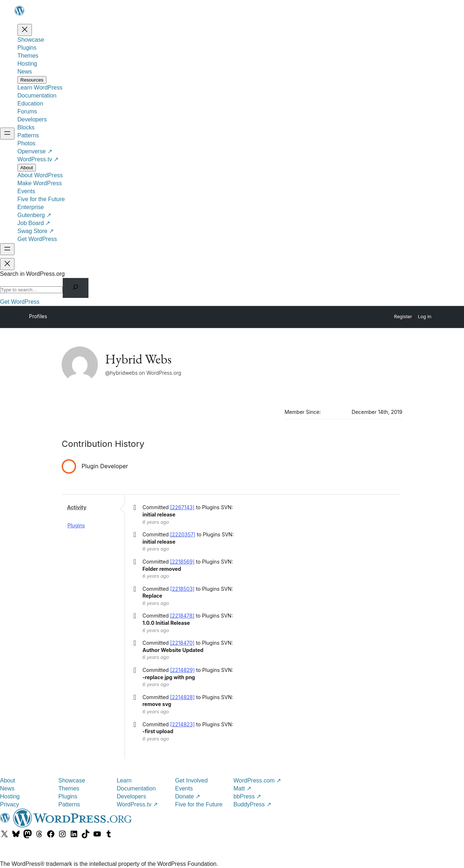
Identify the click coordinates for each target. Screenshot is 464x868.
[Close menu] (25, 30)
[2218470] (182, 643)
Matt (242, 788)
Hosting (10, 796)
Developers (131, 796)
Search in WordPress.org (32, 274)
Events (184, 788)
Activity (77, 507)
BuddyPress (252, 804)
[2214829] (182, 670)
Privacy (9, 804)
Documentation (136, 788)
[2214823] (182, 724)
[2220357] (183, 534)
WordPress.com (257, 780)
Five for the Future (199, 804)
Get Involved (191, 780)
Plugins (76, 525)
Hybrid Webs (138, 359)
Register (403, 317)
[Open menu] (7, 134)
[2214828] (182, 697)
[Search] (76, 288)
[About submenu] (27, 168)
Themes (69, 788)
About (8, 780)
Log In (425, 317)
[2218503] (182, 589)
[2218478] (182, 616)
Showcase (72, 780)
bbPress (247, 796)
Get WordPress (20, 302)
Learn (124, 780)
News (7, 788)
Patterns (69, 804)
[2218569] (182, 562)
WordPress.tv (137, 804)
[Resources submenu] (32, 80)
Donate (188, 796)
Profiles (38, 316)
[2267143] (182, 507)
